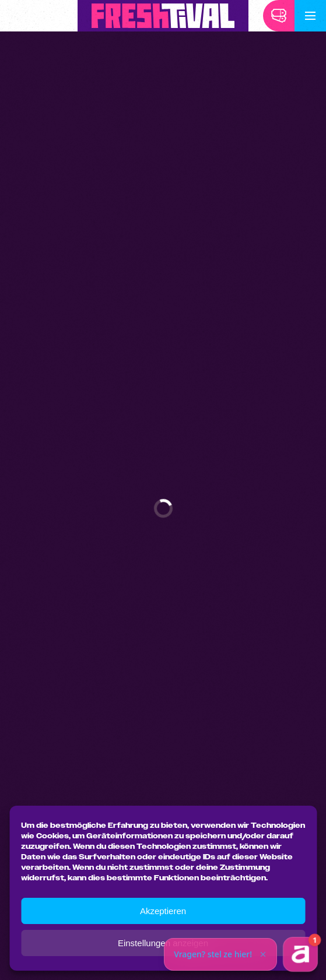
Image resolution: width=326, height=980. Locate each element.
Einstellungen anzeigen (163, 943)
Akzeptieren (163, 911)
